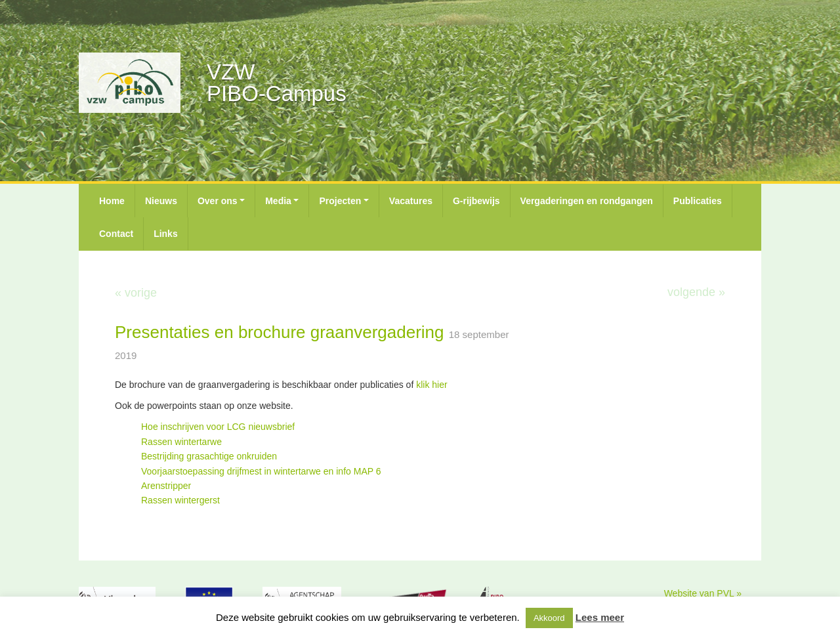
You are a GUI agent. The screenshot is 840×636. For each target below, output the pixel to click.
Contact (116, 234)
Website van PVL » (703, 593)
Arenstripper (166, 486)
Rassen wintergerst (182, 500)
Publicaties (698, 201)
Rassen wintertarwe (181, 442)
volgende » (696, 292)
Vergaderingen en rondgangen (587, 201)
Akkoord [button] (549, 618)
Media (278, 201)
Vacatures (411, 201)
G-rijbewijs (476, 201)
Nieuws (161, 201)
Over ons (218, 201)
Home (112, 201)
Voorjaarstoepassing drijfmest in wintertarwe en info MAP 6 (261, 471)
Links (166, 234)
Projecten (340, 201)
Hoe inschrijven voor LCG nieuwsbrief (218, 427)
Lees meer (600, 617)
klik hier (433, 385)
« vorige (136, 293)
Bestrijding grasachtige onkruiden (209, 456)
